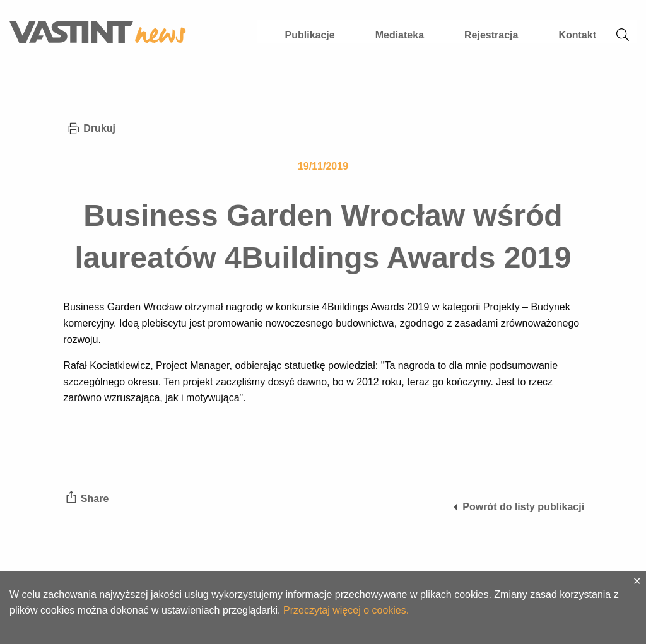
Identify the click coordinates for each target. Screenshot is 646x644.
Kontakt (577, 35)
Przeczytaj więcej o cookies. (346, 610)
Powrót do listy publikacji (518, 507)
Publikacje (310, 35)
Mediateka (400, 35)
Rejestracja (491, 35)
